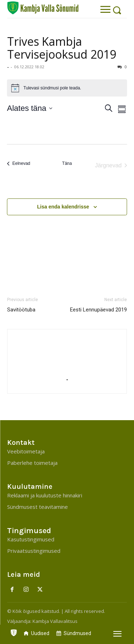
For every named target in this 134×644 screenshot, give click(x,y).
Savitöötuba (21, 310)
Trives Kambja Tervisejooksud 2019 (62, 48)
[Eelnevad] (19, 164)
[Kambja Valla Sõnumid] (43, 8)
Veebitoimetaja (26, 451)
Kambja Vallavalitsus (55, 621)
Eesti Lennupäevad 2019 (98, 310)
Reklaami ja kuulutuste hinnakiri (45, 495)
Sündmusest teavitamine (38, 507)
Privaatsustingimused (34, 551)
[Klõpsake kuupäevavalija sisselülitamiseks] (30, 108)
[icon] (14, 631)
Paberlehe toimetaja (32, 463)
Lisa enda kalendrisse (63, 207)
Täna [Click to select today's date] (67, 163)
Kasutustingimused (31, 539)
